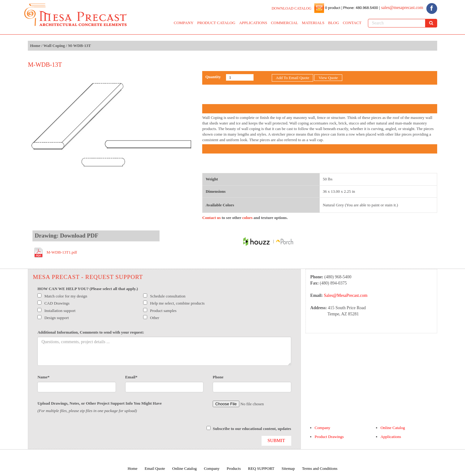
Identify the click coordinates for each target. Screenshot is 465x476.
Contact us (211, 218)
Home (35, 46)
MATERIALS (313, 23)
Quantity (213, 77)
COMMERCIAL (284, 23)
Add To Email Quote (292, 78)
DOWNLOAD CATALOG (291, 8)
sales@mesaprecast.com (402, 8)
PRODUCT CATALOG (216, 23)
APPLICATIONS (253, 23)
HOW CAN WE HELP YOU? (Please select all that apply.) (88, 289)
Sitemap (288, 468)
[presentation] (84, 432)
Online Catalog (393, 428)
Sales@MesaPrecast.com (346, 295)
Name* (43, 377)
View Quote (328, 78)
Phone (218, 377)
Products (234, 468)
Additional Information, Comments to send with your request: (91, 332)
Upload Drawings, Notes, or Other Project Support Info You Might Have (100, 403)
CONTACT (352, 23)
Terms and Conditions (320, 468)
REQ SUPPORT (261, 468)
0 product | (333, 8)
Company (323, 428)
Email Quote (155, 468)
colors (247, 218)
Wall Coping (54, 46)
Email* (131, 377)
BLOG (333, 23)
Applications (391, 437)
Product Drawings (329, 437)
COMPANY (184, 23)
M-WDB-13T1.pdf (62, 252)
